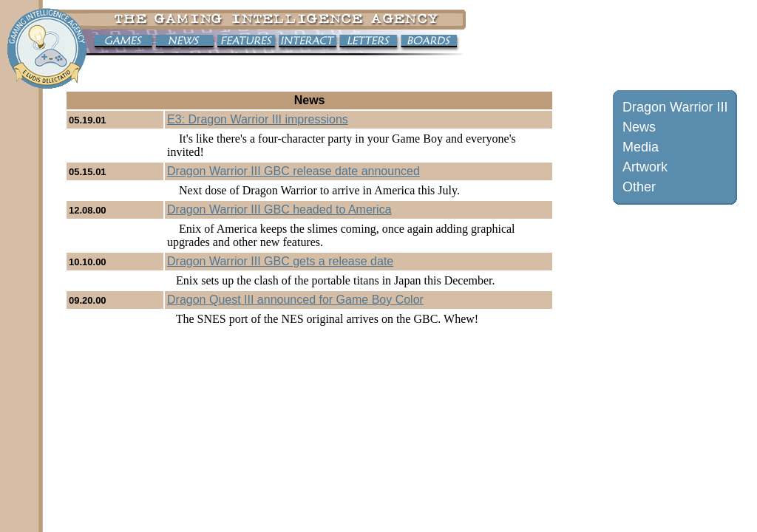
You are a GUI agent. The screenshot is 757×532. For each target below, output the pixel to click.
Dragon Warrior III (675, 107)
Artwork (645, 167)
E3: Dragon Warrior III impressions (258, 119)
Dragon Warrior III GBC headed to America (279, 209)
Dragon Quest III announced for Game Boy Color (295, 300)
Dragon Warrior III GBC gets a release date (280, 261)
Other (639, 187)
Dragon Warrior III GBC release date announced (293, 171)
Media (641, 147)
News (639, 127)
